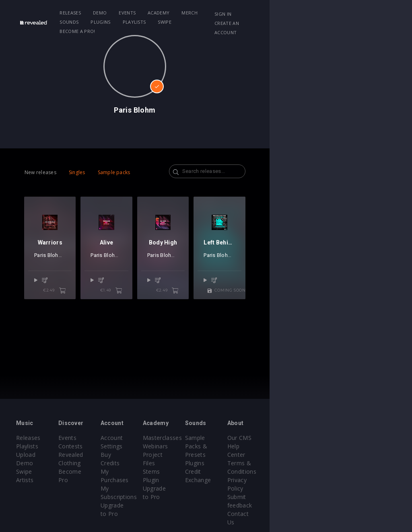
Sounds (236, 13)
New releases (40, 172)
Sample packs (114, 172)
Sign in (338, 14)
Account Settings (171, 438)
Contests (94, 446)
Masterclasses (234, 438)
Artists (25, 471)
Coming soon (358, 316)
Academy (176, 13)
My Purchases (167, 455)
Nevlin (77, 291)
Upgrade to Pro (169, 471)
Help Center (362, 446)
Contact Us (361, 488)
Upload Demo (35, 455)
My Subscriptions (171, 463)
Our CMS (358, 438)
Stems (223, 463)
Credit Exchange (302, 463)
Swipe (84, 22)
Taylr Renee (359, 291)
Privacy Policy (365, 471)
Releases (88, 13)
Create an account (354, 23)
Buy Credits (164, 446)
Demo (117, 13)
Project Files (231, 455)
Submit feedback (369, 480)
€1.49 (182, 316)
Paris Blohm (48, 291)
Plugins (268, 13)
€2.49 (90, 316)
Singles (77, 172)
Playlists (301, 13)
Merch (207, 13)
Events (145, 13)
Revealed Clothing (106, 455)
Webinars (227, 446)
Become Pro (99, 463)
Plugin (222, 471)
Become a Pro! (120, 22)
